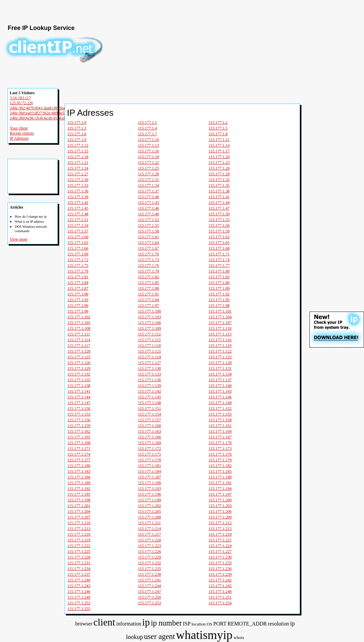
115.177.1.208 (150, 517)
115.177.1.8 (218, 134)
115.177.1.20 (219, 157)
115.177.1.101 (220, 311)
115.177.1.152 (220, 408)
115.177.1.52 (149, 220)
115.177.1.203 (220, 506)
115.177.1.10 (149, 140)
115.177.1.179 (220, 460)
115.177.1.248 (220, 592)
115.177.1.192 (79, 489)
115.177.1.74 (219, 260)
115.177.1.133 (150, 374)
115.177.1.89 (219, 288)
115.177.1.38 (219, 191)
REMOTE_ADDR (247, 624)
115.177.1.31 (149, 180)
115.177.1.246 (79, 592)
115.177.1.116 (220, 340)
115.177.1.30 (78, 180)
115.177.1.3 (77, 128)
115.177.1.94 (149, 300)
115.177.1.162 (79, 431)
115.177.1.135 (79, 380)
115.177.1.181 (150, 466)
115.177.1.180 (79, 466)
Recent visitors (22, 133)
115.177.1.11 (219, 140)
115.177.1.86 (219, 283)
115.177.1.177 (79, 460)
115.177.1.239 (220, 574)
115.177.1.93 (78, 300)
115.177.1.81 (78, 277)
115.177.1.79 (149, 271)
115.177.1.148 (150, 403)
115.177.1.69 (78, 254)
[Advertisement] (232, 48)
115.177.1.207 (79, 517)
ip (146, 622)
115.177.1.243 (79, 586)
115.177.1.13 (149, 145)
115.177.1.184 (150, 471)
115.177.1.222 (79, 546)
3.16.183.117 (20, 98)
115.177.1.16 (149, 151)
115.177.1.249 (79, 597)
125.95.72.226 (21, 103)
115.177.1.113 (220, 334)
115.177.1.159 (79, 426)
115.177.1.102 (79, 317)
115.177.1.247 (150, 592)
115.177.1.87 (78, 288)
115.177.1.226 (150, 551)
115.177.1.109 (150, 328)
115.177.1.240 (79, 580)
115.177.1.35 (219, 185)
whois (239, 637)
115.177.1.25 (149, 168)
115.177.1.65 (219, 243)
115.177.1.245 (220, 586)
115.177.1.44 (219, 203)
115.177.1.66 (78, 248)
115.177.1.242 (220, 580)
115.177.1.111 (79, 334)
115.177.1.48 (78, 214)
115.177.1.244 (150, 586)
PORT (220, 624)
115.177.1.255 (79, 609)
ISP (187, 624)
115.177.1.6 (77, 134)
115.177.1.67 (149, 248)
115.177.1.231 (79, 563)
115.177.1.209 (220, 517)
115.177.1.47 (219, 208)
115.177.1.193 (150, 489)
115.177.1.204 (79, 511)
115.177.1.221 (220, 540)
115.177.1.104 (220, 317)
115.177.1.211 (149, 523)
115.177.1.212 (220, 523)
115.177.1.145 (150, 397)
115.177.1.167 (220, 437)
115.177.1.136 (150, 380)
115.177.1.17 (219, 151)
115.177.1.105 (79, 323)
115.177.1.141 (79, 391)
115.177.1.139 (150, 386)
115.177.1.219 (79, 540)
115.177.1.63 (78, 243)
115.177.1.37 (149, 191)
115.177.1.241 (150, 580)
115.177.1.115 (149, 340)
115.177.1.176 (220, 454)
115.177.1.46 (149, 208)
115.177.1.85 (149, 283)
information (129, 624)
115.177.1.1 (148, 122)
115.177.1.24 (78, 168)
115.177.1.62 (219, 237)
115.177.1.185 (220, 471)
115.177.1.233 (220, 563)
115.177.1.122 (220, 351)
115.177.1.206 (220, 511)
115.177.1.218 (220, 534)
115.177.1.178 (150, 460)
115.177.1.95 (219, 300)
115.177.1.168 (79, 443)
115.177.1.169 (150, 443)
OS (209, 624)
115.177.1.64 (149, 243)
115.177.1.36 (78, 191)
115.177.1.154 (150, 414)
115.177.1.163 (150, 431)
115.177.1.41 (219, 197)
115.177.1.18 (78, 157)
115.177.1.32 (219, 180)
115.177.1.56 (219, 225)
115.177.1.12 (78, 145)
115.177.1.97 (149, 306)
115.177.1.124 (150, 357)
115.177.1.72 (78, 260)
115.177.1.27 (78, 174)
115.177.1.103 (150, 317)
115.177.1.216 (79, 534)
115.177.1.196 (150, 494)
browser (84, 624)
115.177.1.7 (148, 134)
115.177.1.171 (79, 449)
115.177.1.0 (77, 122)
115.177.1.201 (79, 506)
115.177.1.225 (79, 551)
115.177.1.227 (220, 551)
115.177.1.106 (150, 323)
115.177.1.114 (79, 340)
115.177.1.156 (79, 420)
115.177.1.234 (79, 569)
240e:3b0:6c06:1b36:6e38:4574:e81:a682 (43, 118)
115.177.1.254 (220, 603)
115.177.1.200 (220, 500)
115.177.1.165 (79, 437)
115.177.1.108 (79, 328)
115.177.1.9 (77, 140)
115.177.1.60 (78, 237)
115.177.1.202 (150, 506)
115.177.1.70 (149, 254)
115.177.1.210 (79, 523)
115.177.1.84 (78, 283)
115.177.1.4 (148, 128)
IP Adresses (19, 138)
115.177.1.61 (149, 237)
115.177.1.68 (219, 248)
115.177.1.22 (149, 163)
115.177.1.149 (220, 403)
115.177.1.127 (150, 363)
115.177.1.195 (79, 494)
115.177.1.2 (218, 122)
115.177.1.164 (220, 431)
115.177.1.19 (149, 157)
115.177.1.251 (220, 597)
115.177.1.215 (220, 529)
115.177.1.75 (78, 265)
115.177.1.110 (220, 328)
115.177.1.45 (78, 208)
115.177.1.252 (79, 603)
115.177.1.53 (219, 220)
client (104, 622)
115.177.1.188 (220, 477)
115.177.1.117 (79, 346)
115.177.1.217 (150, 534)
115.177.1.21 (78, 163)
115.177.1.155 (220, 414)
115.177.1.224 (220, 546)
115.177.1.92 (219, 294)
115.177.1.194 (220, 489)
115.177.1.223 (150, 546)
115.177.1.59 (219, 231)
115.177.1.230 (220, 557)
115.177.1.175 (150, 454)
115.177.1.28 (149, 174)
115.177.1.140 (220, 386)
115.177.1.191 (220, 483)
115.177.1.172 (150, 449)
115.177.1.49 (149, 214)
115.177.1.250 (150, 597)
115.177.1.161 (220, 426)
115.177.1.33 (78, 185)
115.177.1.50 (219, 214)
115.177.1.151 (150, 408)
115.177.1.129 (79, 368)
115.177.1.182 (220, 466)
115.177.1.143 (220, 391)
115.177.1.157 (150, 420)
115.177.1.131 (220, 368)
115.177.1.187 (150, 477)
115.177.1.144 (79, 397)
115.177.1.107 (220, 323)
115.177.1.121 (150, 351)
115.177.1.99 (78, 311)
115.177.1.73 (149, 260)
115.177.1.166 (150, 437)
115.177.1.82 (149, 277)
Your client (19, 128)
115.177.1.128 (220, 363)
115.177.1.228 (79, 557)
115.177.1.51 (78, 220)
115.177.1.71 (219, 254)
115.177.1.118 (149, 346)
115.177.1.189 (79, 483)
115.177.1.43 (149, 203)
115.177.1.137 (220, 380)
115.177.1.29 (219, 174)
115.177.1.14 (219, 145)
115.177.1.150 (79, 408)
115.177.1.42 (78, 203)
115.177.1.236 (220, 569)
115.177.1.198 (79, 500)
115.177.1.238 (150, 574)
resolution (278, 624)
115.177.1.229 (150, 557)
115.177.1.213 (79, 529)
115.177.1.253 (150, 603)
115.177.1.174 (79, 454)
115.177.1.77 (219, 265)
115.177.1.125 (220, 357)
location (198, 624)
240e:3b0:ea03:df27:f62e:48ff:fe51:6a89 (43, 113)
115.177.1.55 (149, 225)
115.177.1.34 (149, 185)
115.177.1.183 (79, 471)
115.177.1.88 (149, 288)
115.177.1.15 (78, 151)
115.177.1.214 (150, 529)
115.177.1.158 (220, 420)
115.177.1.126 (79, 363)
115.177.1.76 (149, 265)
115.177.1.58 (149, 231)
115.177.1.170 (220, 443)
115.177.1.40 (149, 197)
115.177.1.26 (219, 168)
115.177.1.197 (220, 494)
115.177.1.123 (79, 357)
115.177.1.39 (78, 197)
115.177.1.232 (150, 563)
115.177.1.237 (79, 574)
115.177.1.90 (78, 294)
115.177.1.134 (220, 374)
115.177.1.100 (150, 311)
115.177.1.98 (219, 306)
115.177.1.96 (78, 306)
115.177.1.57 (78, 231)
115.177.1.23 (219, 163)
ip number (166, 623)
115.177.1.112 (149, 334)
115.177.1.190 (150, 483)
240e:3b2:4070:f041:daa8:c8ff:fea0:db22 (43, 108)
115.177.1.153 (79, 414)
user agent (159, 636)
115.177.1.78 (78, 271)
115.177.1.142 (150, 391)
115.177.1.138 (79, 386)
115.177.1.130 (150, 368)
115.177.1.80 (219, 271)
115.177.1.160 (150, 426)
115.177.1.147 (79, 403)
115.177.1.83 (219, 277)
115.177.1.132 (79, 374)
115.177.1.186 (79, 477)
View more (19, 239)
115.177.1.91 (149, 294)
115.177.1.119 (220, 346)
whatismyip (204, 635)
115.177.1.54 (78, 225)
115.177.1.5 (218, 128)
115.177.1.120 (79, 351)
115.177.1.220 (150, 540)
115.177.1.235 (150, 569)
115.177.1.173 (220, 449)
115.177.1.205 (150, 511)
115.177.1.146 (220, 397)
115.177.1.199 (150, 500)
